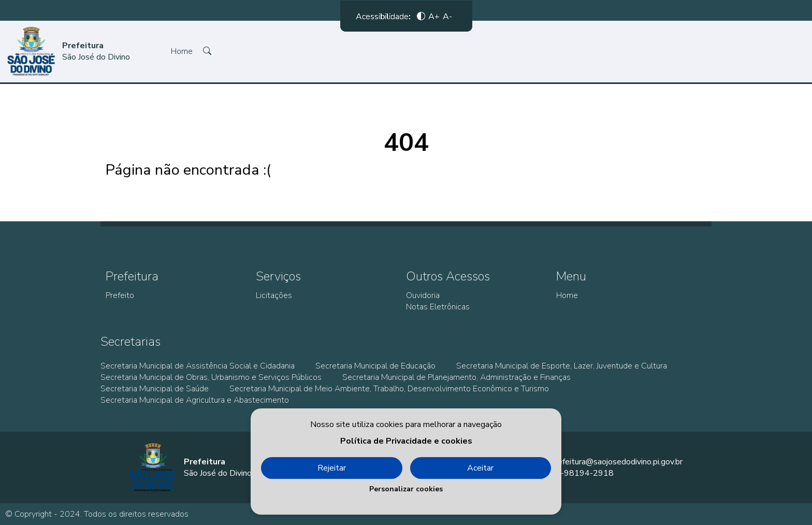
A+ (434, 18)
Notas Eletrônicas (438, 307)
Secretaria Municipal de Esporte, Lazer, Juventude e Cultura (562, 366)
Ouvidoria (423, 295)
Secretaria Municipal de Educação (375, 366)
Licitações (274, 295)
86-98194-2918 (582, 473)
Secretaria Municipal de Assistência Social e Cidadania (198, 366)
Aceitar (480, 468)
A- (447, 18)
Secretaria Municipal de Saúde (155, 389)
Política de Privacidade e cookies (406, 441)
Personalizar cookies (406, 489)
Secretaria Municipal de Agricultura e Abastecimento (195, 400)
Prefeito (120, 295)
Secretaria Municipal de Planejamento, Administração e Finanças (456, 377)
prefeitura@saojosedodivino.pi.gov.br (617, 462)
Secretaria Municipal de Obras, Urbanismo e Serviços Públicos (211, 377)
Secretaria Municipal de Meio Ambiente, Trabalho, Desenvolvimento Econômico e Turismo (389, 389)
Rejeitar (332, 468)
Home (182, 51)
